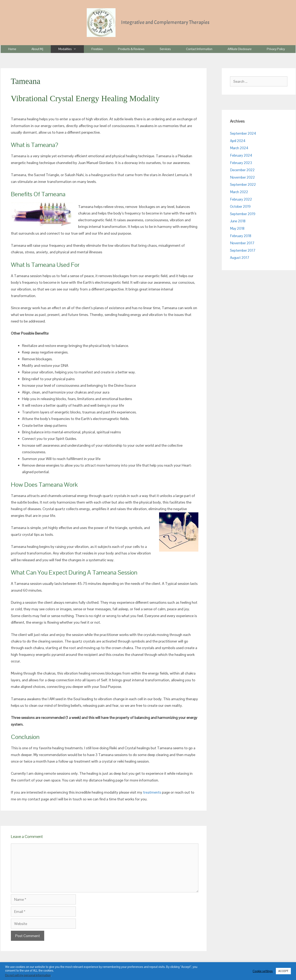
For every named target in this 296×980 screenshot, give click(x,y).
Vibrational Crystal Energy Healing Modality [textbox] (85, 98)
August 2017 (240, 258)
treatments (152, 792)
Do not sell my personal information (28, 975)
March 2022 (239, 192)
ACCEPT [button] (283, 971)
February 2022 (241, 199)
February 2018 (241, 236)
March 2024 (239, 148)
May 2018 (237, 228)
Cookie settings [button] (263, 971)
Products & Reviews (131, 49)
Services (165, 49)
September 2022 (243, 185)
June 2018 (238, 221)
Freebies (97, 49)
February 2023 (241, 163)
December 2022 (242, 170)
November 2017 (242, 243)
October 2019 (240, 207)
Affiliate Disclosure (240, 49)
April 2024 (238, 141)
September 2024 (243, 133)
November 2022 (242, 177)
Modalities (71, 49)
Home (12, 49)
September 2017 (243, 250)
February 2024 (241, 155)
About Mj (37, 49)
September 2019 (243, 214)
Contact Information (199, 49)
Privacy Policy (276, 49)
